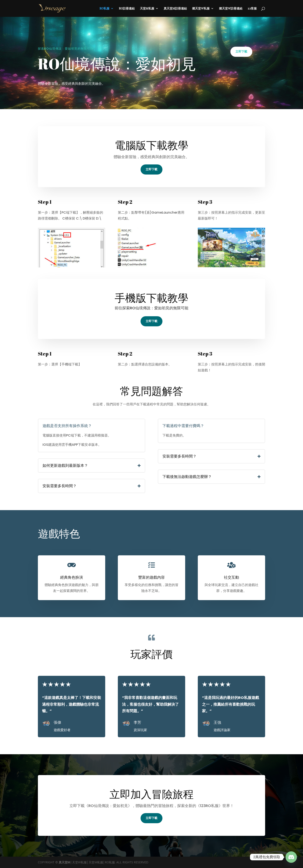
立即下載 (241, 52)
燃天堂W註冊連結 (231, 9)
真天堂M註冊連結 (175, 9)
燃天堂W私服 (201, 9)
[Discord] (291, 857)
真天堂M (64, 862)
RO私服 (104, 9)
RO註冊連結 (127, 9)
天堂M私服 (147, 9)
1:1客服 (252, 9)
